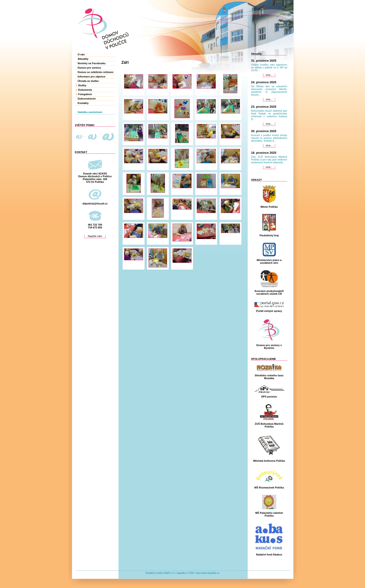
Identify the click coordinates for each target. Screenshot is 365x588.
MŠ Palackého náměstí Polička (269, 514)
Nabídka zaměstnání (90, 112)
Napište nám (95, 236)
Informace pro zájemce (92, 77)
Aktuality (83, 59)
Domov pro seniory (89, 68)
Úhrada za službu (88, 81)
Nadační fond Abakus (269, 555)
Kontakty (83, 103)
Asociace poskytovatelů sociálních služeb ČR (269, 292)
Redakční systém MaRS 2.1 (160, 573)
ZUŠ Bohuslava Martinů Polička (269, 425)
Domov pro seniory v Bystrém (269, 347)
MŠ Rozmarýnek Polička (269, 488)
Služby (82, 85)
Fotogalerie (85, 94)
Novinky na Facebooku (92, 63)
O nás (81, 54)
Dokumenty (85, 90)
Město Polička (269, 207)
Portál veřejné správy (269, 311)
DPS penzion (269, 397)
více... (269, 75)
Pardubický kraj (269, 235)
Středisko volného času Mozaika (269, 377)
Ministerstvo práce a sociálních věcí (269, 261)
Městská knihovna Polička (269, 461)
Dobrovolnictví (87, 99)
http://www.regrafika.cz (208, 573)
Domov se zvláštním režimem (96, 72)
